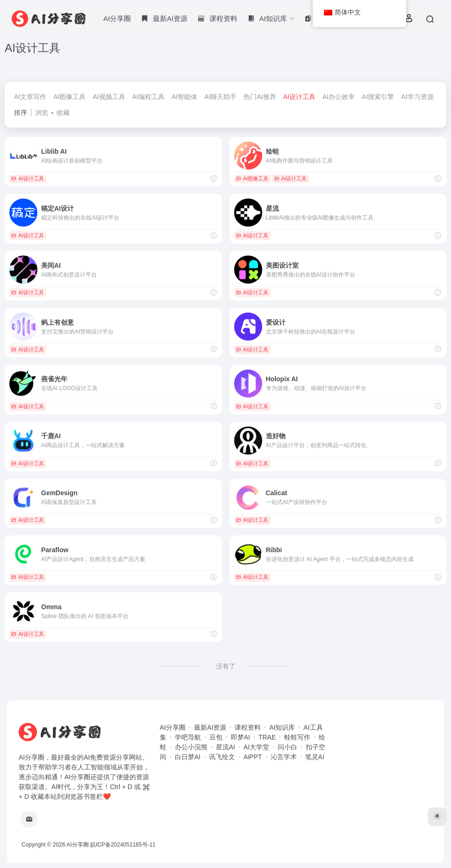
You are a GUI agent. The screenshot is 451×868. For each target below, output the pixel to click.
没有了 (226, 666)
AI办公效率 (339, 97)
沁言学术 (284, 757)
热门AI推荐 (260, 97)
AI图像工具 (69, 97)
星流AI (225, 747)
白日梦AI (188, 757)
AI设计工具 (299, 97)
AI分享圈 (117, 18)
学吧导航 (188, 737)
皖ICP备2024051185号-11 (123, 845)
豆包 (216, 737)
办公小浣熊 (191, 747)
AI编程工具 (148, 97)
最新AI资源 (210, 727)
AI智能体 (184, 97)
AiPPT (253, 757)
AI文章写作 (30, 97)
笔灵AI (315, 757)
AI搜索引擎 (378, 97)
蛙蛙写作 (297, 737)
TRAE (267, 737)
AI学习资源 (417, 97)
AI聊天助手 (220, 97)
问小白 (287, 747)
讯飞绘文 (222, 757)
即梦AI (240, 737)
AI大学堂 (256, 747)
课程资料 (248, 727)
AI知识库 (282, 727)
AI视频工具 (109, 97)
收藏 (63, 113)
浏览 (42, 113)
